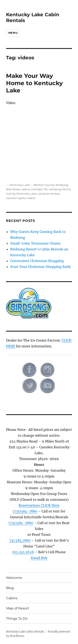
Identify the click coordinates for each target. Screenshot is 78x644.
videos (31, 198)
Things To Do (17, 619)
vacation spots (16, 198)
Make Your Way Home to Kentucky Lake (34, 83)
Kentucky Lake (20, 185)
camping (55, 189)
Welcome (14, 578)
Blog (10, 588)
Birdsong (62, 185)
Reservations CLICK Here (39, 505)
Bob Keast (13, 189)
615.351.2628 (23, 552)
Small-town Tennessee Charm (35, 243)
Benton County (44, 185)
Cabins (12, 598)
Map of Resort (18, 608)
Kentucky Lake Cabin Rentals (25, 632)
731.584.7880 (20, 540)
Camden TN (39, 189)
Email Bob (39, 558)
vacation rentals (49, 194)
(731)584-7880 (25, 511)
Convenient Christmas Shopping (37, 261)
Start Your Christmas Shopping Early (40, 267)
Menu (13, 33)
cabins (25, 189)
